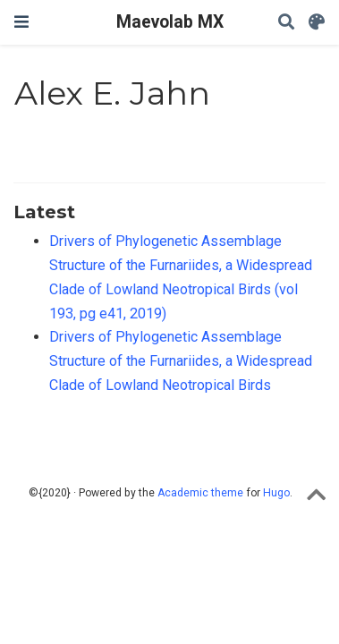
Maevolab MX (170, 22)
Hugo (276, 493)
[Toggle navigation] (21, 22)
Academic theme (200, 493)
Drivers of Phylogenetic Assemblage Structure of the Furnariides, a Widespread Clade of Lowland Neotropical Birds (181, 360)
